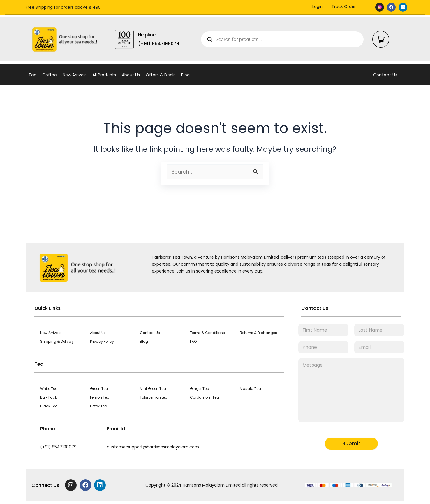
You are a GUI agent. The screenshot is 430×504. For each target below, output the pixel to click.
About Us (131, 75)
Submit (351, 443)
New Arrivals (75, 75)
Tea (32, 75)
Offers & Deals (161, 75)
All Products (104, 75)
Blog (185, 75)
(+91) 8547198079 (58, 447)
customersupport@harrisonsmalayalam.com (153, 447)
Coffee (50, 75)
